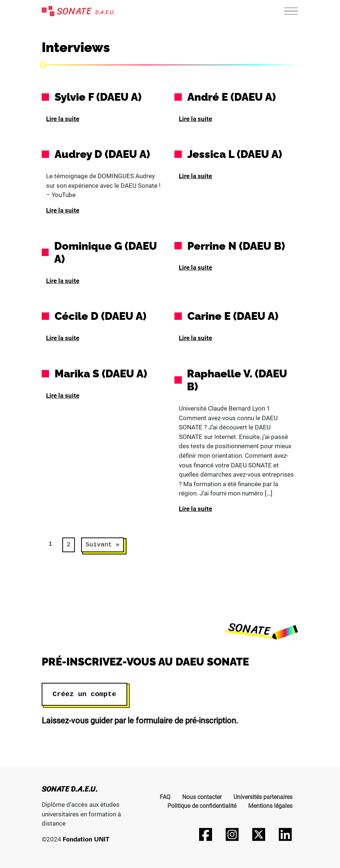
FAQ (165, 797)
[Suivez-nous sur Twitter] (259, 834)
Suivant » (103, 545)
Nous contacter (202, 797)
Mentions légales (270, 806)
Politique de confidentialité (202, 806)
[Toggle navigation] (291, 11)
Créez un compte (84, 694)
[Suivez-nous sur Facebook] (205, 834)
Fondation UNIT (86, 839)
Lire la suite (63, 119)
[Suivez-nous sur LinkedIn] (285, 834)
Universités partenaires (263, 797)
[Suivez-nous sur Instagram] (232, 834)
